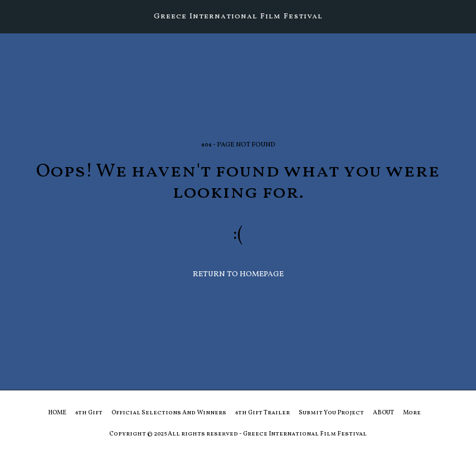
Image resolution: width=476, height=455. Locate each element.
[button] (12, 16)
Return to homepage (238, 274)
